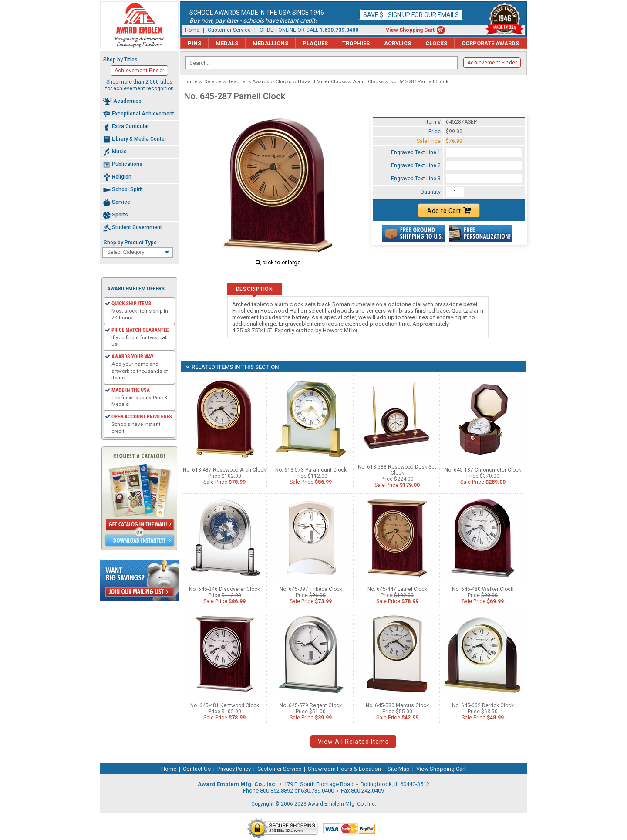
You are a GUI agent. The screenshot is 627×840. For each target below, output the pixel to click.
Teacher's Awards (249, 82)
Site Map (399, 769)
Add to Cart (449, 210)
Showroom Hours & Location (344, 769)
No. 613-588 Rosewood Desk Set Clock (397, 470)
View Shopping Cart (410, 30)
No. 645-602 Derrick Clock (483, 705)
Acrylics (398, 43)
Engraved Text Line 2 (416, 165)
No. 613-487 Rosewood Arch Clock (224, 470)
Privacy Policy (234, 769)
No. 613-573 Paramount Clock (311, 470)
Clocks (436, 43)
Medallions (270, 43)
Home (192, 30)
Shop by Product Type (130, 243)
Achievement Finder (492, 63)
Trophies (356, 43)
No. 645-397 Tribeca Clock (311, 589)
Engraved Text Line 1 (416, 152)
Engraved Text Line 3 (416, 179)
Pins (194, 43)
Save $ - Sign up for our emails (411, 15)
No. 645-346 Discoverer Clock (224, 589)
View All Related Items (353, 742)
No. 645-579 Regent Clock (311, 705)
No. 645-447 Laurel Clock (397, 589)
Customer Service (229, 30)
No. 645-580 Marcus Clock (397, 705)
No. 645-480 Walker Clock (483, 589)
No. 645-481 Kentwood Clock (225, 705)
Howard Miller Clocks (322, 82)
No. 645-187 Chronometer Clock (483, 470)
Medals (227, 43)
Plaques (315, 43)
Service (213, 82)
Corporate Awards (490, 43)
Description (255, 289)
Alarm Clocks (368, 82)
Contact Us (197, 769)
